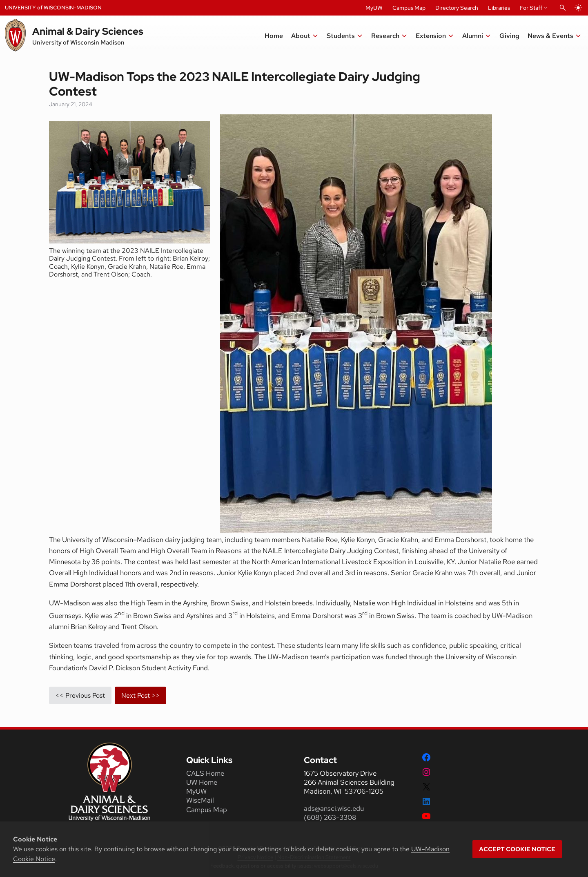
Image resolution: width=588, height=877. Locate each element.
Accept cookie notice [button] (517, 849)
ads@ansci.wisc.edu (334, 808)
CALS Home (205, 773)
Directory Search (457, 8)
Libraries (499, 8)
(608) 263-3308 (331, 817)
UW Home (202, 782)
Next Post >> (140, 695)
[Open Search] (563, 8)
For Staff (531, 8)
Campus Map (409, 8)
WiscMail (200, 800)
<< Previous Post (80, 695)
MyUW (374, 8)
